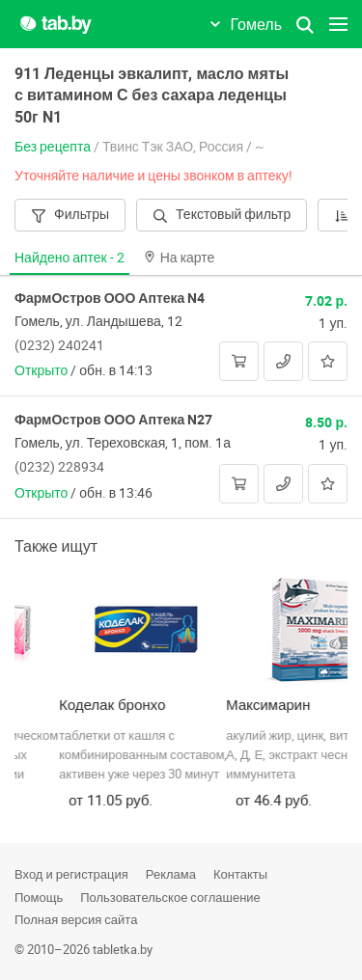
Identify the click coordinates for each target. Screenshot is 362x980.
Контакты (240, 874)
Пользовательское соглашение (170, 897)
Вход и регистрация (71, 874)
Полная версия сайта (76, 919)
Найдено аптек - (70, 257)
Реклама (171, 874)
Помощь (39, 897)
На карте (180, 257)
